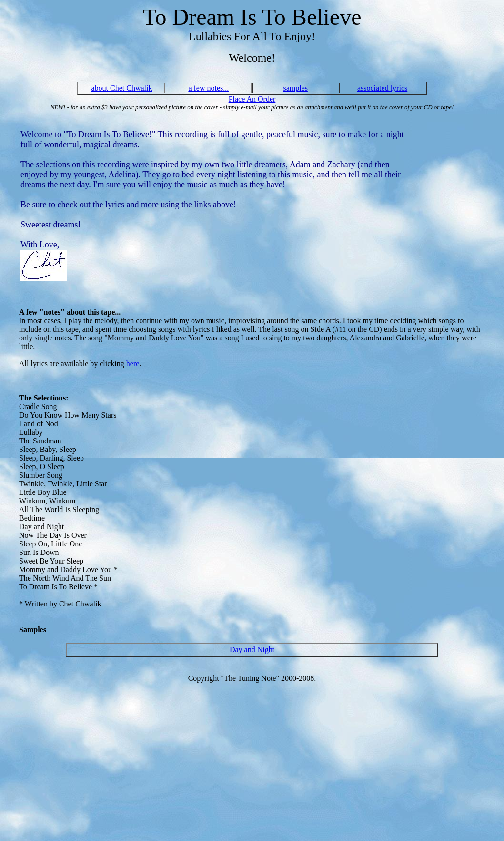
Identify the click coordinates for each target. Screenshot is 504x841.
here (133, 364)
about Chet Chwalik (121, 88)
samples (295, 88)
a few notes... (208, 88)
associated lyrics (382, 88)
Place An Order (252, 99)
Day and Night (252, 650)
